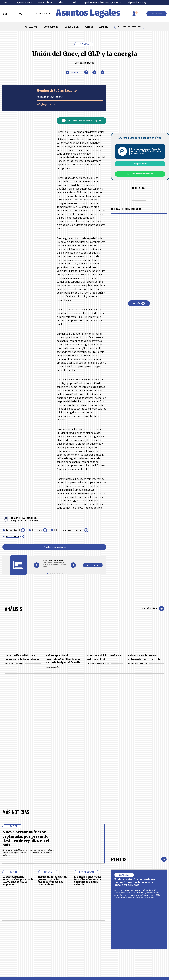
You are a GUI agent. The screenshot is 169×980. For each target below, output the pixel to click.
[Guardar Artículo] (72, 72)
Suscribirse (156, 13)
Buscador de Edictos (129, 27)
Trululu (74, 2)
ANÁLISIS (104, 27)
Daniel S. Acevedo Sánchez (105, 664)
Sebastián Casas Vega (23, 664)
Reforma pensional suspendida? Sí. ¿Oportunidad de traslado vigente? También (64, 659)
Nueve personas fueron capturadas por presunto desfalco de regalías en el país (26, 839)
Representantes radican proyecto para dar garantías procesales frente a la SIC (52, 881)
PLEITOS (89, 27)
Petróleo (37, 530)
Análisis (13, 609)
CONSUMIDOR (72, 27)
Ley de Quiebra (45, 2)
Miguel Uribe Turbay (137, 2)
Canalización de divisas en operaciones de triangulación (22, 657)
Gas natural (13, 530)
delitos (61, 2)
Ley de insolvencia (24, 2)
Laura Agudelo (64, 667)
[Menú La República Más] (5, 13)
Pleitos (119, 859)
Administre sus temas (54, 547)
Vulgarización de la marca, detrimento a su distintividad (145, 657)
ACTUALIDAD (31, 27)
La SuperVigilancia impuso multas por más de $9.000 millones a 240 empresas (18, 881)
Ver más (139, 303)
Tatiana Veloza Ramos (146, 664)
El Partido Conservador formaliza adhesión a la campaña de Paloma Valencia (88, 881)
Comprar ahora (140, 164)
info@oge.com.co (46, 104)
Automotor (13, 536)
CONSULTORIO (51, 27)
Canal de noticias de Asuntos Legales (81, 121)
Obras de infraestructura (69, 530)
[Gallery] (55, 563)
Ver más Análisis (153, 609)
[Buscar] (20, 13)
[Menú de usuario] (134, 14)
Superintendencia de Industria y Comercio (102, 2)
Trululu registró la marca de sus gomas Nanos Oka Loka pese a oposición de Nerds (135, 882)
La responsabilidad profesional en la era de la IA (105, 657)
